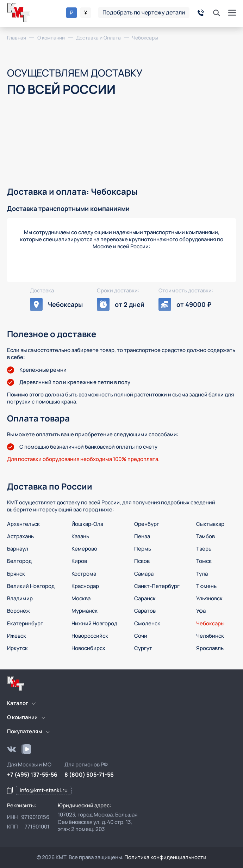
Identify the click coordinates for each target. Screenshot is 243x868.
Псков (142, 561)
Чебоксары (210, 623)
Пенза (142, 536)
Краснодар (85, 586)
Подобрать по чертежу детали (144, 12)
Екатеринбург (25, 623)
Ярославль (210, 648)
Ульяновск (209, 598)
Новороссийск (90, 636)
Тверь (204, 549)
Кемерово (84, 549)
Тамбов (205, 536)
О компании (22, 717)
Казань (80, 536)
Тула (202, 574)
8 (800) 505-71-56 (89, 775)
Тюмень (206, 586)
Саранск (145, 598)
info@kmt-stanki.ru (44, 790)
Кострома (84, 574)
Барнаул (18, 549)
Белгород (19, 561)
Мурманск (85, 611)
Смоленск (147, 623)
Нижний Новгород (94, 623)
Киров (79, 561)
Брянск (16, 574)
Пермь (143, 549)
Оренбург (147, 524)
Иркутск (17, 648)
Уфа (201, 611)
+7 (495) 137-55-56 (32, 775)
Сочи (141, 636)
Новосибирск (88, 648)
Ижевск (17, 636)
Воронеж (18, 611)
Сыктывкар (210, 524)
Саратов (145, 611)
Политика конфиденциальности (165, 857)
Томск (204, 561)
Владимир (20, 598)
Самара (144, 574)
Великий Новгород (31, 586)
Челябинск (210, 636)
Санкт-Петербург (157, 586)
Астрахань (20, 536)
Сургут (143, 648)
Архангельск (23, 524)
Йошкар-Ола (87, 524)
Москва (81, 598)
